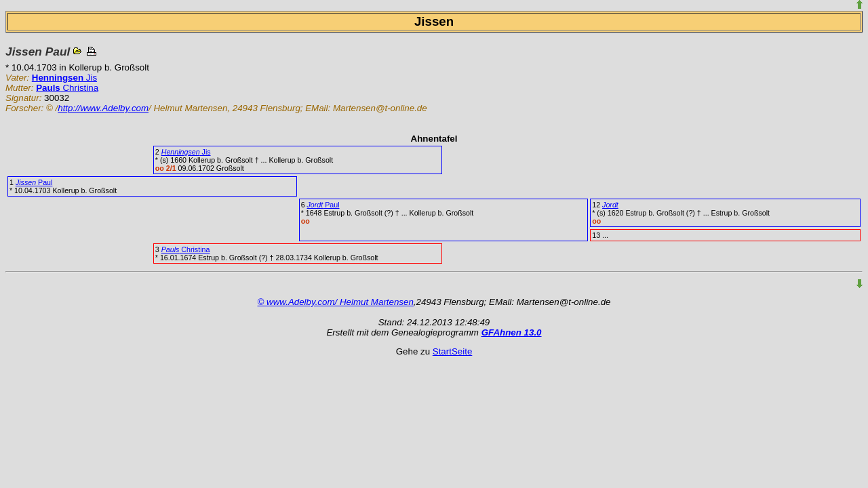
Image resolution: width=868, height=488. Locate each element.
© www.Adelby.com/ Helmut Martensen (336, 302)
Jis (64, 78)
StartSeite (453, 351)
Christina (67, 88)
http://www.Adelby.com (103, 108)
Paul (34, 182)
